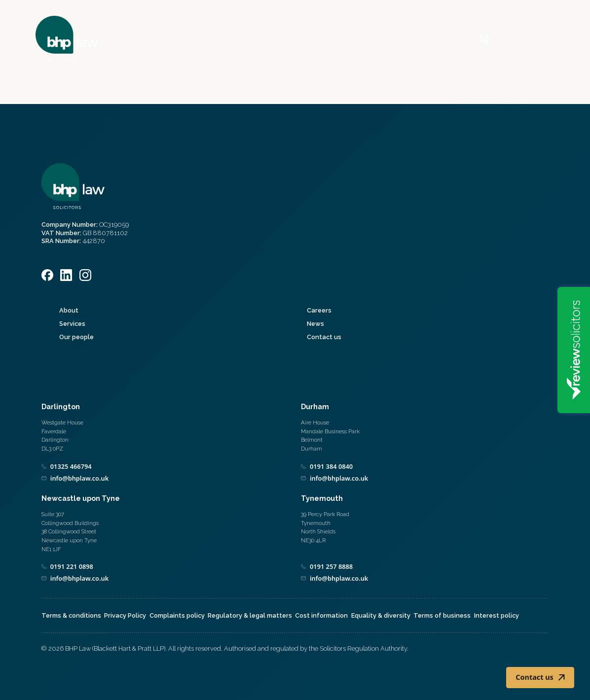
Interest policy (497, 615)
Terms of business (442, 615)
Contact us (324, 337)
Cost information (321, 615)
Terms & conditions (71, 615)
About (69, 310)
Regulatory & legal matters (250, 615)
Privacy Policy (125, 615)
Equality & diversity (381, 615)
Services (72, 324)
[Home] (67, 39)
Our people (76, 337)
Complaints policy (177, 615)
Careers (319, 310)
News (315, 324)
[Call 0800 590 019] (504, 39)
